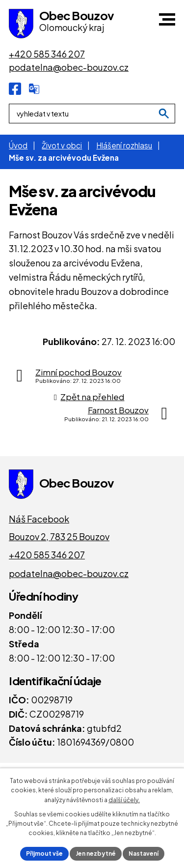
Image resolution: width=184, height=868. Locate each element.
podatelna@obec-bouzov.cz (69, 573)
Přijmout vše (44, 854)
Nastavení (144, 854)
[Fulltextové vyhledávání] (92, 114)
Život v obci (62, 145)
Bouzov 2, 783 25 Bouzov (59, 536)
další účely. (124, 800)
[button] (167, 19)
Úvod (18, 145)
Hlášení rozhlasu (124, 145)
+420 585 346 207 (47, 555)
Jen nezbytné (96, 854)
